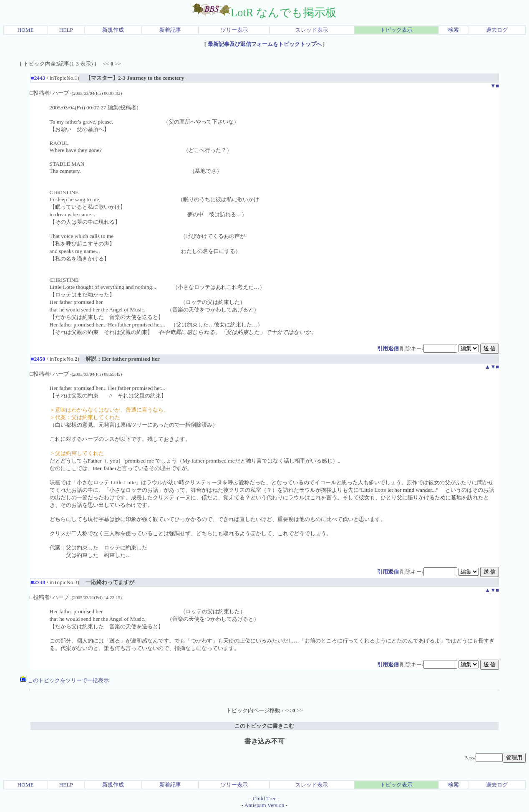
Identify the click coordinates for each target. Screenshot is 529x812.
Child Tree (265, 798)
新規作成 (113, 30)
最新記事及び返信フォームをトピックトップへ (265, 44)
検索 (453, 30)
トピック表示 (396, 30)
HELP (66, 30)
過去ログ (497, 30)
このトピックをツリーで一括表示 (64, 680)
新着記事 (170, 30)
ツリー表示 (234, 30)
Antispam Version (264, 805)
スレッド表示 (312, 30)
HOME (26, 30)
